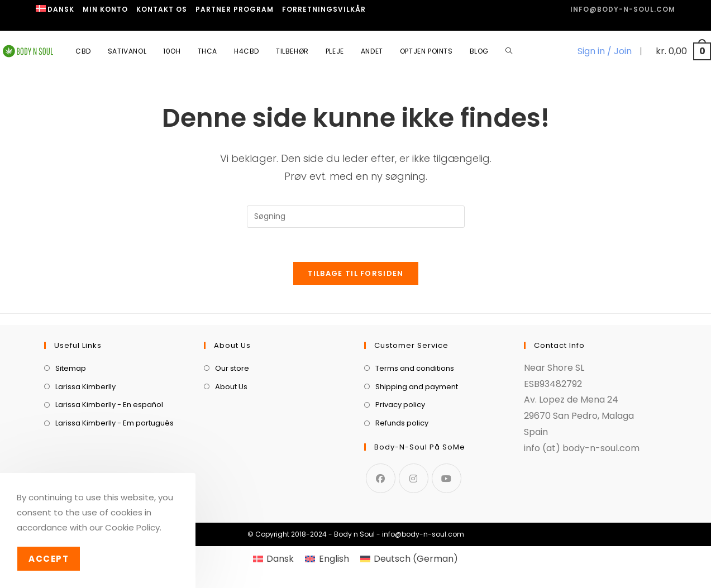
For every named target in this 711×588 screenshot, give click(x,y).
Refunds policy (402, 423)
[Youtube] (447, 478)
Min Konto (105, 9)
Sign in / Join (605, 51)
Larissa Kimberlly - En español (109, 405)
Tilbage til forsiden (356, 273)
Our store (232, 368)
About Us (231, 387)
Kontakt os (162, 9)
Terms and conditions (415, 368)
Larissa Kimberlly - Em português (114, 423)
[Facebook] (381, 478)
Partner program (235, 9)
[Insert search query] (356, 217)
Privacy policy (400, 405)
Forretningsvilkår (324, 9)
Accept (49, 559)
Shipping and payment (417, 387)
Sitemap (71, 368)
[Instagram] (414, 478)
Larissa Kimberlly (85, 387)
